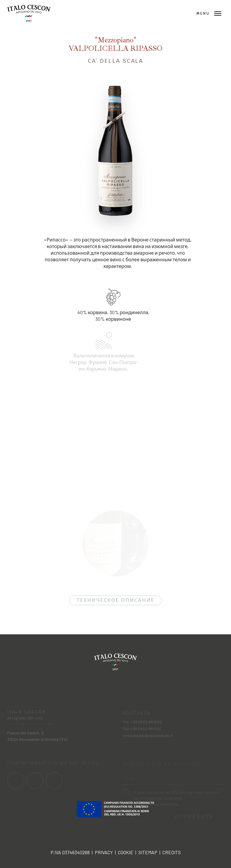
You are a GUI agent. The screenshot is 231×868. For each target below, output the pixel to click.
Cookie (126, 852)
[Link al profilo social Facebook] (16, 783)
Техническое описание (115, 600)
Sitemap (148, 852)
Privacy (104, 852)
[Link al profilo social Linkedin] (54, 783)
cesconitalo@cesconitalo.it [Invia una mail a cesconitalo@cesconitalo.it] (148, 738)
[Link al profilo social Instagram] (35, 783)
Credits (172, 852)
